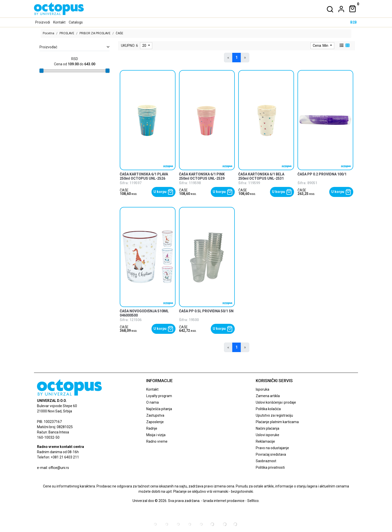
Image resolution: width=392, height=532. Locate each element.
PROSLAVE (67, 33)
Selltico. (253, 501)
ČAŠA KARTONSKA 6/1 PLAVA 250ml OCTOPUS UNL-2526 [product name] (144, 176)
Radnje (152, 428)
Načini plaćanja (267, 428)
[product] (148, 120)
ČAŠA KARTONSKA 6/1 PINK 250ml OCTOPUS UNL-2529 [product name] (202, 176)
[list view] (341, 46)
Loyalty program (159, 396)
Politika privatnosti (270, 467)
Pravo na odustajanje (272, 448)
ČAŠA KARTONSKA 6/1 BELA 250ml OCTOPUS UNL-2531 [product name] (261, 176)
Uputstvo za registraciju (274, 415)
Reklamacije (265, 441)
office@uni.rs (59, 468)
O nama (152, 402)
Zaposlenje (155, 422)
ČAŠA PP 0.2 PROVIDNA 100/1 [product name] (322, 174)
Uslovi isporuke (267, 435)
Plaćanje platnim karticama (277, 422)
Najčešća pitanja (159, 409)
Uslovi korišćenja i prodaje (276, 402)
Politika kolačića (268, 409)
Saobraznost (266, 461)
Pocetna (48, 33)
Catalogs (76, 22)
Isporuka (262, 389)
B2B (353, 22)
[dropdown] (340, 9)
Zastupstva (155, 415)
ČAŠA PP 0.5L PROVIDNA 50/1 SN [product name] (206, 311)
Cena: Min (321, 46)
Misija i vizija (156, 435)
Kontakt (59, 22)
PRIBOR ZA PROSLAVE (95, 33)
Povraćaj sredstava (271, 454)
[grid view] (347, 46)
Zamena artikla (268, 396)
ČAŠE (124, 190)
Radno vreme (157, 441)
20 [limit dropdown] (145, 46)
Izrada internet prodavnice (224, 501)
